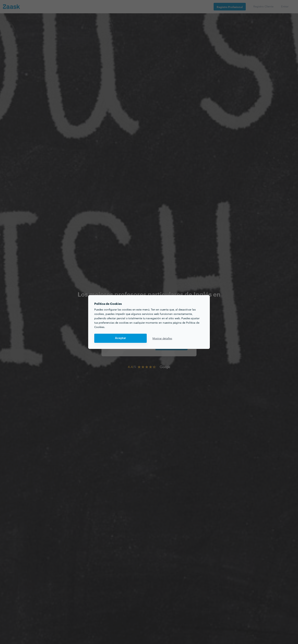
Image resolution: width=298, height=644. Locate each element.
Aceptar (120, 338)
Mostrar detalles (162, 338)
